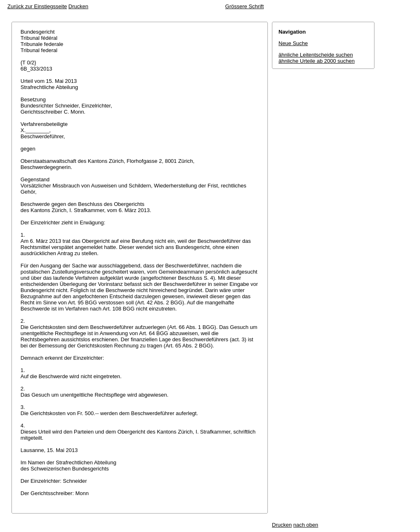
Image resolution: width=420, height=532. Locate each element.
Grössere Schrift (244, 6)
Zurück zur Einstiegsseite (37, 6)
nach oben (306, 525)
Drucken (78, 6)
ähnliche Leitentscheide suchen (316, 55)
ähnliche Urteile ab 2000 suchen (317, 61)
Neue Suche (293, 43)
